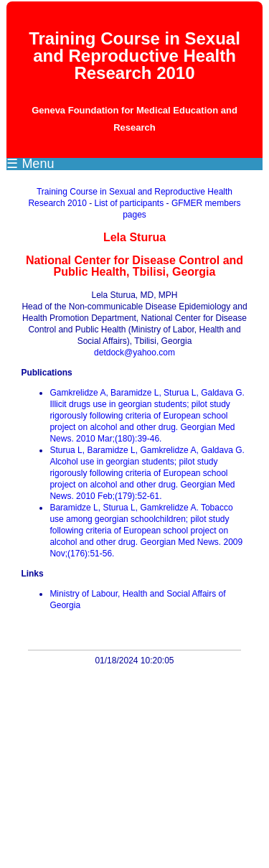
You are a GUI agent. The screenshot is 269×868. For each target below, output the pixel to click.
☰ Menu (30, 164)
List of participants (129, 203)
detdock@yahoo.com (134, 353)
